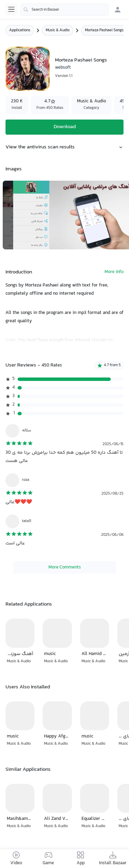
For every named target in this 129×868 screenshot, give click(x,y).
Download (65, 127)
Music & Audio (58, 30)
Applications (20, 30)
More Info (114, 272)
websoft (63, 68)
